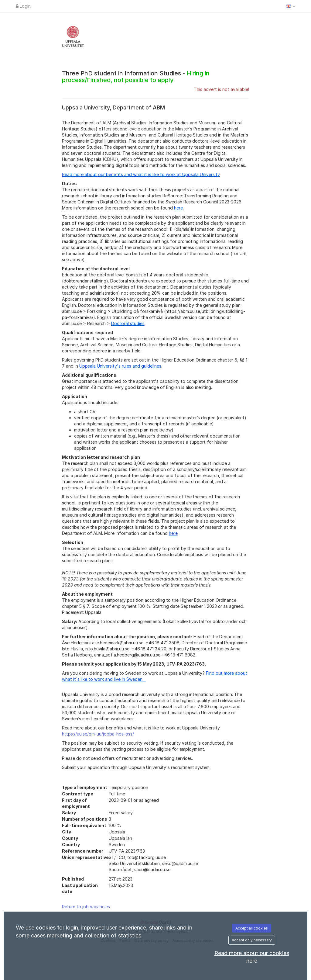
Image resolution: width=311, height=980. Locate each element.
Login (23, 6)
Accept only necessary (252, 940)
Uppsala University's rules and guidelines (120, 366)
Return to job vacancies (86, 907)
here (178, 208)
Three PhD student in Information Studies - (136, 77)
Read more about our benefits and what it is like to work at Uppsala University (141, 174)
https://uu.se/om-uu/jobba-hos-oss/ (98, 734)
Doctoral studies (128, 323)
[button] (291, 6)
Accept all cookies (252, 928)
